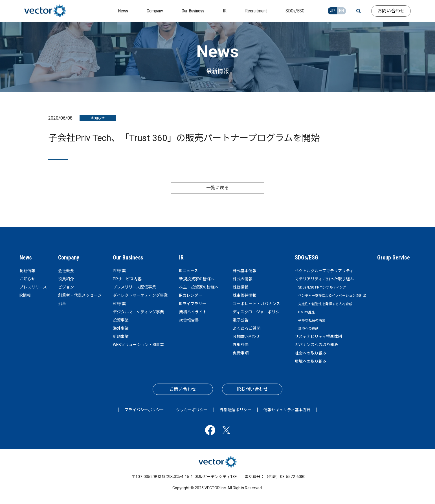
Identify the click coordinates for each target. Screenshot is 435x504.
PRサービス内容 (127, 279)
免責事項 (241, 353)
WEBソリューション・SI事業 (138, 345)
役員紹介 (66, 279)
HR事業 (119, 304)
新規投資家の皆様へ (197, 279)
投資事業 (121, 320)
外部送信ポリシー (236, 410)
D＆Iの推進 (307, 312)
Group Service (394, 257)
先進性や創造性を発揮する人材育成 (325, 304)
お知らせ (27, 279)
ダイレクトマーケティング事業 (140, 295)
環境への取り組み (311, 361)
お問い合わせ (391, 11)
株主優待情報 (245, 295)
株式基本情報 (245, 271)
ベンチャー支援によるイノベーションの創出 (332, 296)
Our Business (128, 257)
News (26, 257)
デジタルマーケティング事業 (138, 312)
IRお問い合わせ (246, 336)
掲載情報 (27, 271)
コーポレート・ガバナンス (256, 304)
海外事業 (121, 328)
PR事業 (119, 271)
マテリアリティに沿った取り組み (324, 279)
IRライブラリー (193, 304)
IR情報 (25, 295)
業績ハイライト (193, 312)
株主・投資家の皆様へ (199, 287)
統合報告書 (189, 320)
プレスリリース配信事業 (134, 287)
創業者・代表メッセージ (80, 295)
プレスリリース (33, 287)
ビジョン (66, 287)
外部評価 (241, 345)
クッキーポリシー (192, 410)
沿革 (62, 304)
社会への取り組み (311, 353)
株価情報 (241, 287)
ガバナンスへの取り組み (317, 345)
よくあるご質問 (247, 328)
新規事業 (121, 336)
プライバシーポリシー (144, 410)
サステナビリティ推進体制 (318, 336)
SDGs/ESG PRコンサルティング (322, 287)
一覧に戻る (217, 188)
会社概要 (66, 271)
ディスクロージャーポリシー (258, 312)
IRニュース (189, 271)
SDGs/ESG (307, 257)
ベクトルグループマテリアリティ (324, 271)
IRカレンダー (191, 295)
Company (69, 257)
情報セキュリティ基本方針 (287, 410)
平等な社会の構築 (312, 320)
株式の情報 (243, 279)
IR (181, 257)
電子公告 (241, 320)
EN (341, 11)
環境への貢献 (308, 329)
